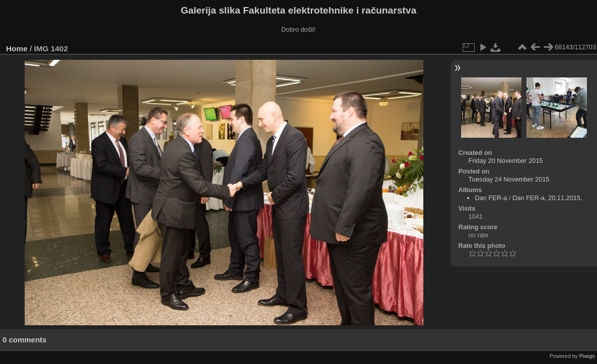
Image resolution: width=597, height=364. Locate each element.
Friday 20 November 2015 (505, 161)
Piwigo (587, 356)
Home (17, 49)
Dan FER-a (491, 198)
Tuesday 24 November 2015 (509, 179)
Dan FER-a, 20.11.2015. (547, 198)
